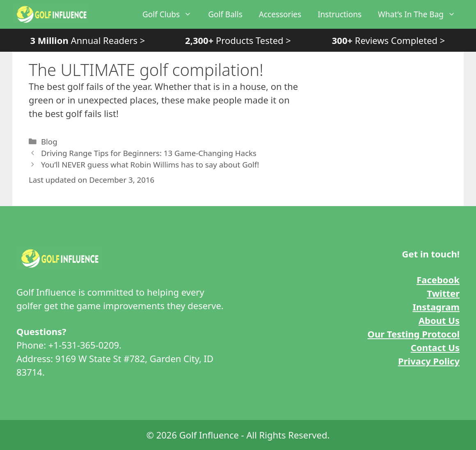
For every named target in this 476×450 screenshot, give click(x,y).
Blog (49, 141)
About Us (439, 320)
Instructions (340, 14)
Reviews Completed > (389, 40)
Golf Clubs (171, 14)
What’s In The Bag (421, 14)
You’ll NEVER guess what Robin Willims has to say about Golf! (150, 164)
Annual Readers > (87, 40)
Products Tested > (238, 40)
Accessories (280, 14)
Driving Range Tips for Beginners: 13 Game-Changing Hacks (149, 153)
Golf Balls (225, 14)
